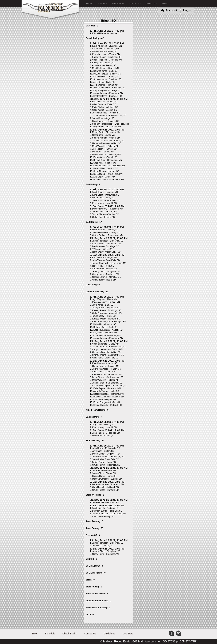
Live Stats (167, 3)
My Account (169, 10)
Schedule (102, 3)
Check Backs (118, 3)
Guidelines (151, 3)
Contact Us (135, 3)
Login (187, 10)
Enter (89, 3)
